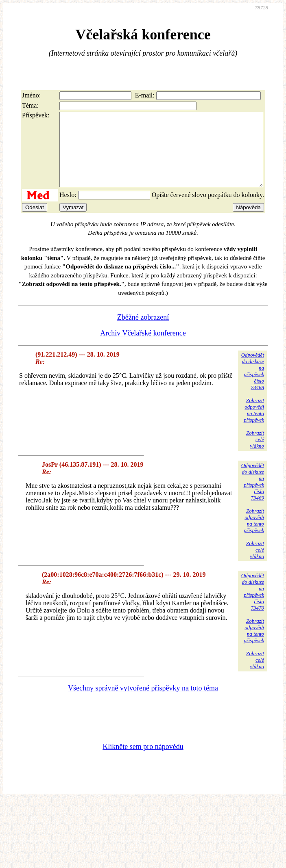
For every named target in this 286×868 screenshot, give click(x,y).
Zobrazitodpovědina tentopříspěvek (254, 425)
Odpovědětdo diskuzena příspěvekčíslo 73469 (253, 496)
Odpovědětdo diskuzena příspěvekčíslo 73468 (253, 386)
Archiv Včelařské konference (143, 348)
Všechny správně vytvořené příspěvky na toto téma (143, 703)
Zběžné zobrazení (143, 332)
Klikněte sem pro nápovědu (143, 761)
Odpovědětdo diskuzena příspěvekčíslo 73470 (253, 606)
